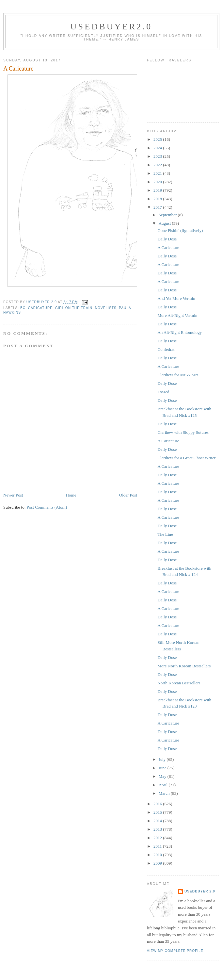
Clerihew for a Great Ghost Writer (186, 458)
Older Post (128, 495)
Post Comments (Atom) (47, 507)
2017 (158, 207)
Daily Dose (167, 239)
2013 (158, 829)
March (165, 793)
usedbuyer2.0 (111, 27)
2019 (158, 190)
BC (23, 308)
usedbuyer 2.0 (200, 891)
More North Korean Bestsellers (184, 666)
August (165, 223)
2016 (158, 804)
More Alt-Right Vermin (177, 315)
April (164, 785)
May (163, 776)
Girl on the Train (74, 308)
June (163, 768)
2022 (158, 165)
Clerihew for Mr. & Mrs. (178, 375)
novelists (106, 308)
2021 (158, 173)
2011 (158, 846)
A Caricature (168, 247)
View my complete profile (175, 951)
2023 (158, 156)
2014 (158, 821)
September (168, 215)
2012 (158, 838)
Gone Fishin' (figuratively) (180, 230)
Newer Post (13, 495)
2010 (158, 855)
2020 (158, 182)
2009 (158, 863)
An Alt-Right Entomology (180, 332)
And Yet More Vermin (176, 298)
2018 (158, 199)
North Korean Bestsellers (179, 683)
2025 (158, 139)
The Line (165, 534)
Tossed (163, 392)
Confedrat (166, 349)
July (163, 759)
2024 (158, 148)
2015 (158, 812)
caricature (40, 308)
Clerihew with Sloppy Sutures (183, 432)
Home (71, 495)
